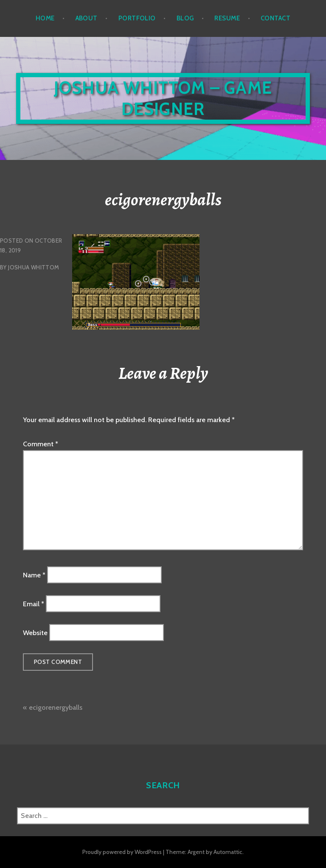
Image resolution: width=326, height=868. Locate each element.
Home (45, 18)
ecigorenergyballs (56, 707)
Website (35, 633)
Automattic (228, 852)
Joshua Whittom (34, 267)
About (87, 18)
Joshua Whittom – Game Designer (163, 98)
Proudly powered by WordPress (122, 852)
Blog (185, 18)
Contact (275, 18)
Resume (227, 18)
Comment (41, 444)
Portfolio (137, 18)
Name (34, 575)
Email (34, 604)
